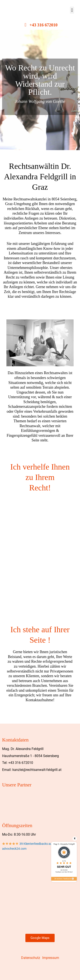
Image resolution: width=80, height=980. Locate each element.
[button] (72, 10)
